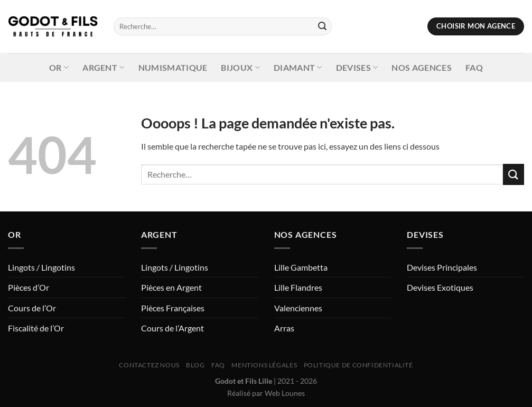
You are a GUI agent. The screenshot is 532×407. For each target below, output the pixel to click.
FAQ (474, 67)
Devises (357, 68)
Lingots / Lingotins (41, 267)
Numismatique (173, 67)
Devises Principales (442, 267)
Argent (103, 68)
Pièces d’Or (29, 287)
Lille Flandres (298, 287)
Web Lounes (285, 393)
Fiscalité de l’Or (36, 328)
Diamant (298, 68)
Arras (284, 328)
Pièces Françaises (173, 308)
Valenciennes (298, 308)
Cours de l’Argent (172, 328)
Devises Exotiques (440, 287)
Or (59, 68)
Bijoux (240, 68)
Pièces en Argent (171, 287)
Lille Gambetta (301, 267)
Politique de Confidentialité (358, 365)
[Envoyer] (322, 26)
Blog (195, 365)
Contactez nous (149, 365)
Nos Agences (422, 67)
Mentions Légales (264, 365)
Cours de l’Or (32, 308)
